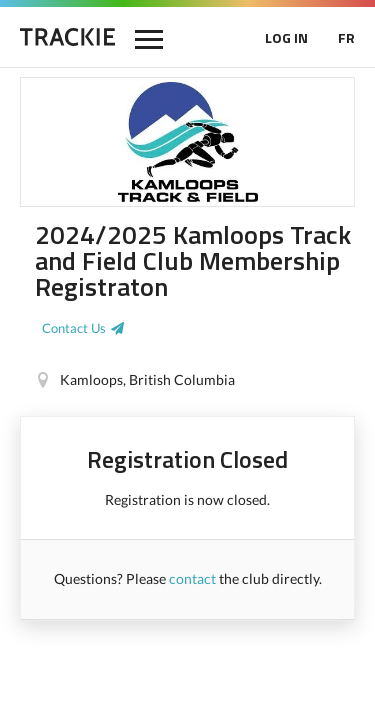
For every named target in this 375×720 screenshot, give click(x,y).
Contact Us (74, 328)
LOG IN (286, 37)
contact (192, 578)
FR (346, 37)
